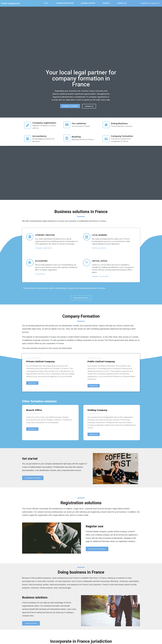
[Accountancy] (28, 139)
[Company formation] (107, 139)
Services (106, 3)
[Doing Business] (107, 125)
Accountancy (40, 136)
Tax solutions (80, 124)
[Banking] (67, 138)
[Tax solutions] (67, 125)
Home (46, 3)
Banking (77, 137)
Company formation (123, 136)
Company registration (45, 123)
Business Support (88, 3)
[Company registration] (28, 125)
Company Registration (64, 3)
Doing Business (120, 124)
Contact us (121, 3)
